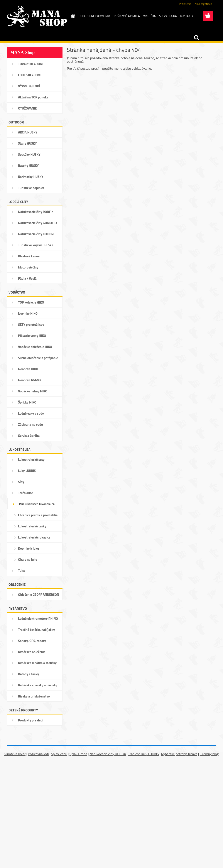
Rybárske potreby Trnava (179, 754)
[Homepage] (72, 16)
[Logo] (37, 16)
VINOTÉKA (150, 16)
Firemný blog (209, 754)
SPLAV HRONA (168, 16)
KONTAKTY (187, 16)
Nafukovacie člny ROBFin (108, 754)
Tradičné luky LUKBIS (144, 754)
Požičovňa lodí (38, 754)
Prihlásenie (185, 4)
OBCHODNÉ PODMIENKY (95, 16)
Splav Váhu (59, 754)
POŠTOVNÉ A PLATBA (127, 16)
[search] (196, 38)
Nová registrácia (204, 4)
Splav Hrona (78, 754)
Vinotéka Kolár (15, 754)
